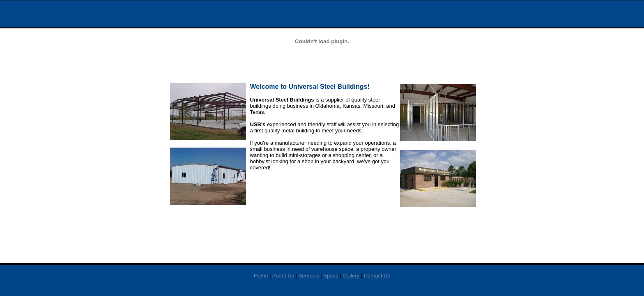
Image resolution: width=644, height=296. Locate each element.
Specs (331, 276)
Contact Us (377, 276)
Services (309, 276)
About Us (283, 276)
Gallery (351, 276)
